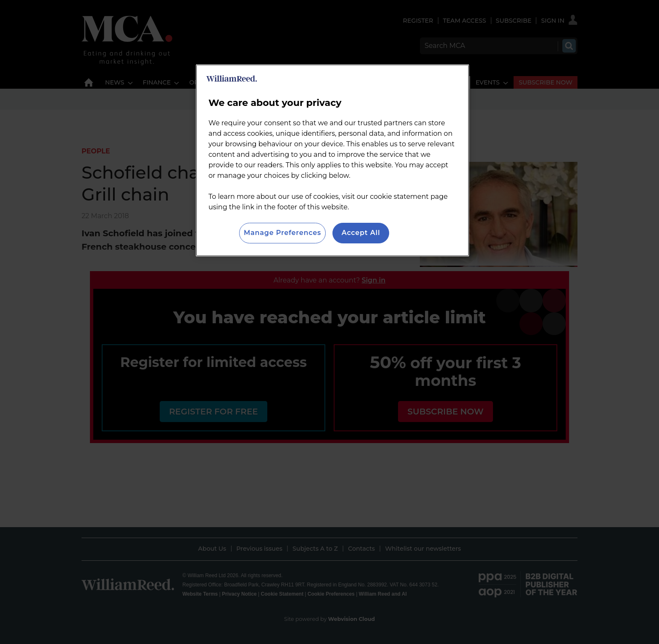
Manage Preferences (282, 233)
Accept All (361, 233)
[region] (332, 160)
